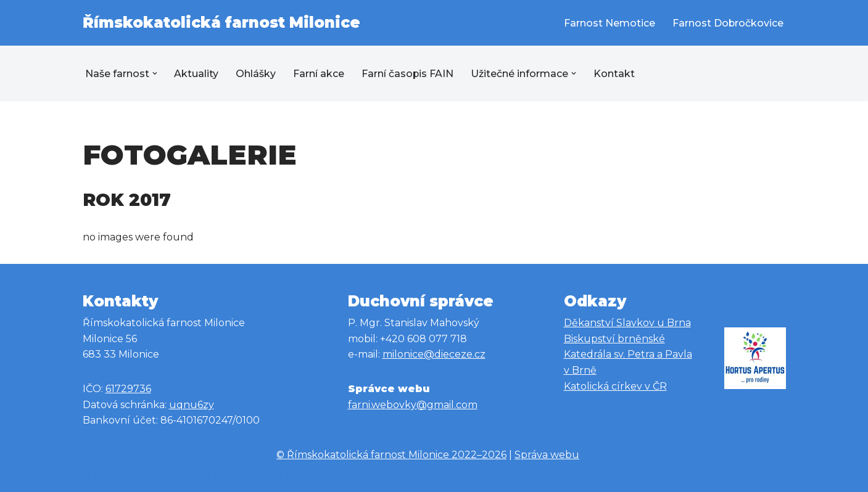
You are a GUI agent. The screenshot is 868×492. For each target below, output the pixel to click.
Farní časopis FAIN (408, 74)
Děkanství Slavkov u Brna (627, 323)
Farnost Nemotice (609, 23)
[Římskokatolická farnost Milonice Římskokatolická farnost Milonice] (221, 23)
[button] (155, 73)
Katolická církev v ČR (615, 386)
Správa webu (547, 455)
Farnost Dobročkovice (728, 23)
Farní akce (319, 74)
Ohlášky (256, 74)
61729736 (128, 389)
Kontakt (615, 74)
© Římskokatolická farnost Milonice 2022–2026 (391, 455)
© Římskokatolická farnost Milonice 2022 (183, 477)
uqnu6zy (192, 405)
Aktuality (197, 74)
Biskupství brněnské (614, 339)
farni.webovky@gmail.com (413, 405)
